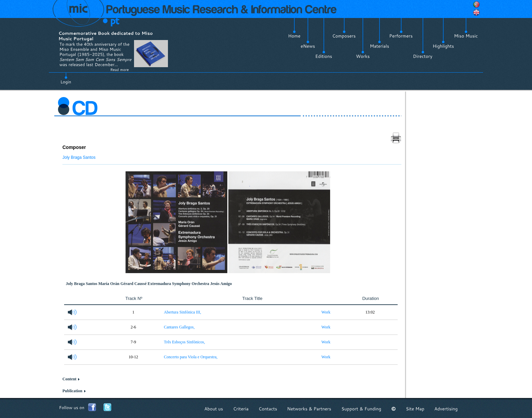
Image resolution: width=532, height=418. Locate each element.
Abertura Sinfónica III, (183, 312)
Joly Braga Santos (79, 157)
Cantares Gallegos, (179, 327)
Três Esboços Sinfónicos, (184, 342)
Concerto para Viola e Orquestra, (191, 357)
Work (326, 312)
